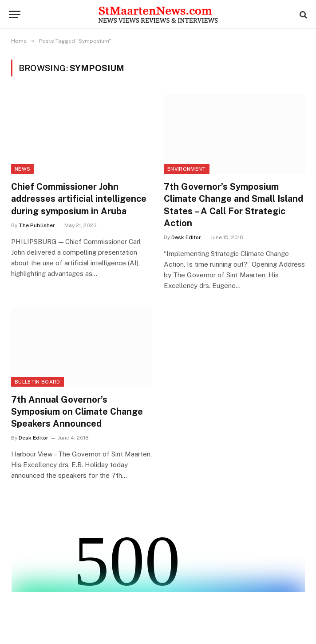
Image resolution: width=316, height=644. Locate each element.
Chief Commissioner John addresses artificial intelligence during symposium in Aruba (79, 199)
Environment (187, 169)
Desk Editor (186, 237)
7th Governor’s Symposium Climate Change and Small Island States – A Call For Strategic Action (233, 205)
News (22, 169)
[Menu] (15, 14)
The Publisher (37, 225)
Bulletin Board (38, 382)
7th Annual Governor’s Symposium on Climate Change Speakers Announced (77, 412)
